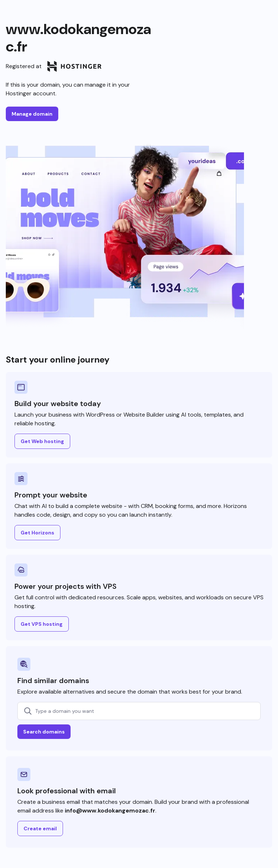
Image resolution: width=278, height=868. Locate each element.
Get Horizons (37, 533)
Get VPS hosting (42, 624)
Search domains (44, 732)
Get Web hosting (42, 441)
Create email (40, 828)
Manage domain (32, 114)
